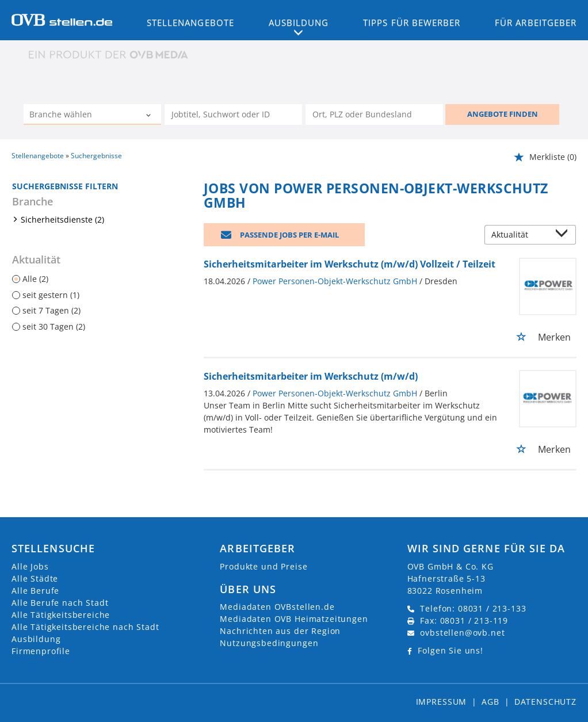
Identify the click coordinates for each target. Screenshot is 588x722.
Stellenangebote (190, 22)
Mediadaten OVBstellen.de (277, 607)
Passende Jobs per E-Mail (289, 235)
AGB (490, 702)
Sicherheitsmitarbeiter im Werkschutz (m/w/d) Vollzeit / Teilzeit (350, 264)
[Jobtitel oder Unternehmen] (233, 114)
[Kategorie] (81, 116)
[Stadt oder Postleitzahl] (374, 114)
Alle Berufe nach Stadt (60, 603)
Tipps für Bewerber (412, 22)
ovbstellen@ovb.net (462, 633)
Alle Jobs (30, 566)
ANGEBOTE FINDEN (503, 114)
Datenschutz (545, 702)
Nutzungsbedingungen (269, 643)
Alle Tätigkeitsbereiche (61, 615)
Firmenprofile (41, 651)
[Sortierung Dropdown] (564, 236)
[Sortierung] (519, 236)
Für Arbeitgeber (536, 22)
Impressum (442, 702)
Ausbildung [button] (299, 22)
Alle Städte (35, 578)
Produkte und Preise (264, 566)
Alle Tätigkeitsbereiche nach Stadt (85, 627)
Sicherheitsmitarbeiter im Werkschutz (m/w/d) (311, 376)
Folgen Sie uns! (450, 650)
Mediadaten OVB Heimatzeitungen (294, 619)
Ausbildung (36, 639)
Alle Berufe (35, 591)
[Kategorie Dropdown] (150, 116)
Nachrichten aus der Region (280, 631)
